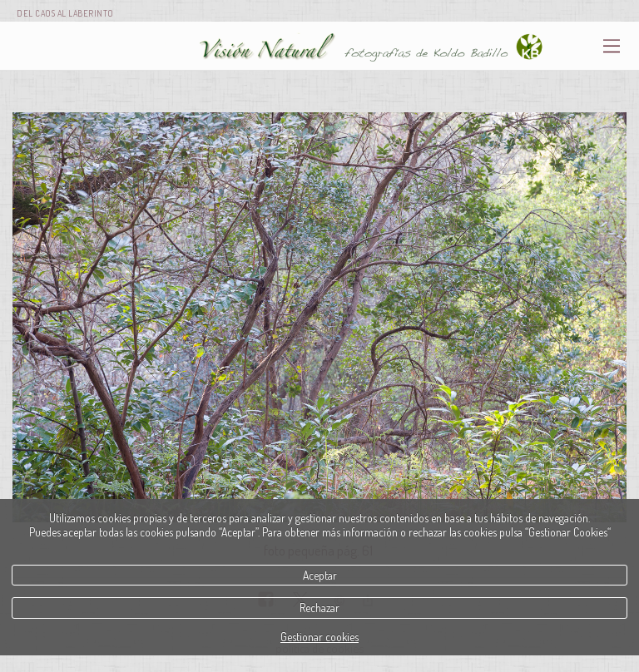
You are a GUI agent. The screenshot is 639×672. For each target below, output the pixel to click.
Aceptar (320, 575)
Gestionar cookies (319, 637)
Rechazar (319, 608)
